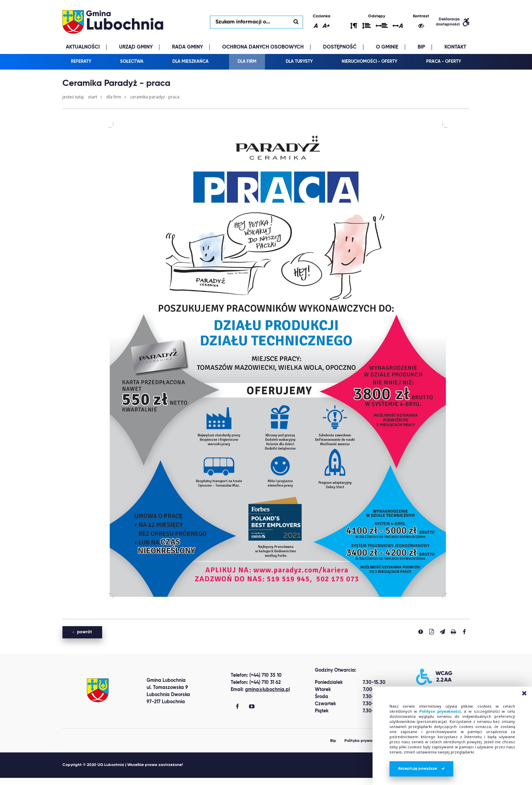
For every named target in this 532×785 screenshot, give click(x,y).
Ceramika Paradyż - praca (155, 97)
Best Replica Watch (25, 782)
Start (92, 97)
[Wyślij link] (442, 632)
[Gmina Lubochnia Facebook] (237, 707)
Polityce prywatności (440, 711)
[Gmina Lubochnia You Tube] (252, 707)
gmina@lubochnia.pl (267, 690)
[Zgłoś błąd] (421, 632)
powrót (82, 632)
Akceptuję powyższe (421, 769)
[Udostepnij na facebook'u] (464, 632)
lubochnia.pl (113, 22)
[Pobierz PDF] (432, 632)
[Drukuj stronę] (453, 632)
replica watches (103, 782)
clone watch (66, 782)
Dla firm (114, 97)
